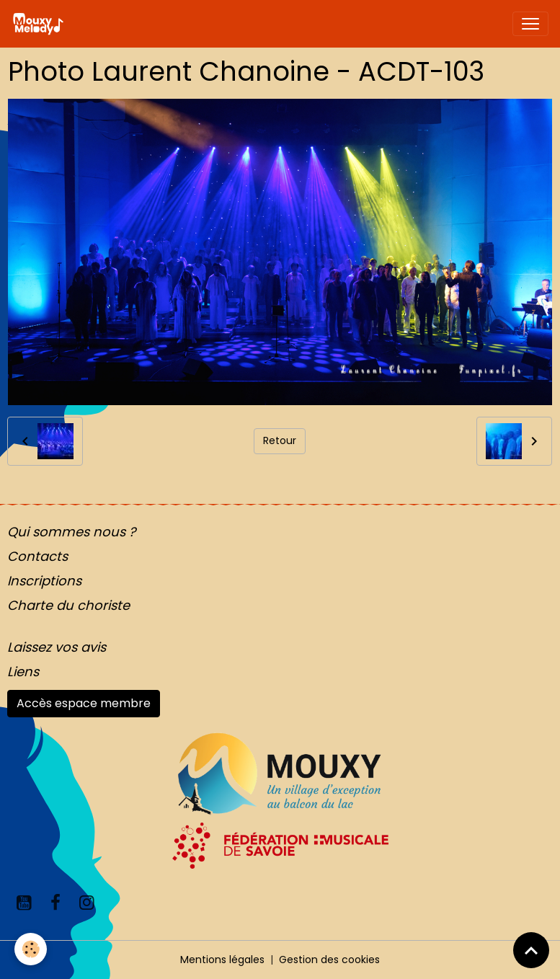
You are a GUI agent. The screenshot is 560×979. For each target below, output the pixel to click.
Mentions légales (222, 960)
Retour (280, 440)
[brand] (41, 24)
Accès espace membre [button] (84, 703)
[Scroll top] (531, 950)
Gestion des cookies (329, 960)
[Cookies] (31, 949)
